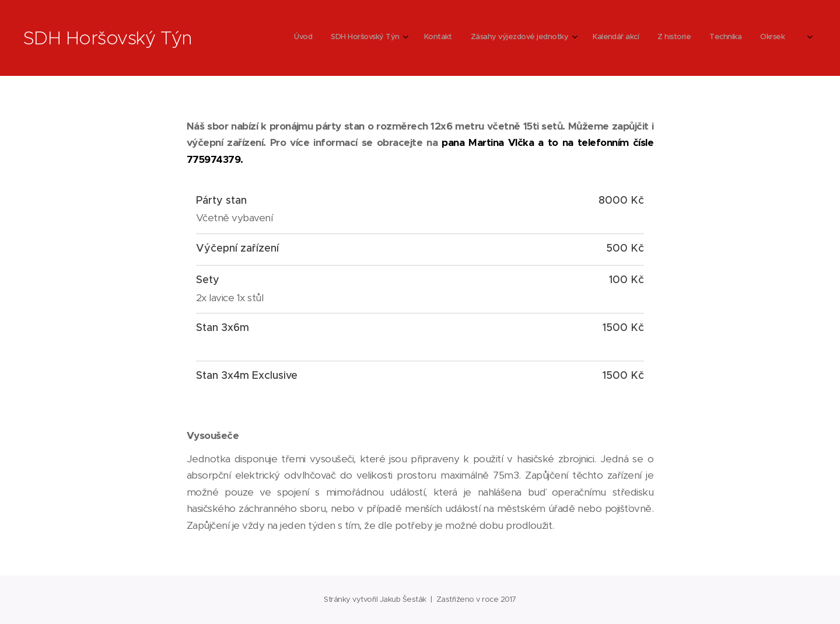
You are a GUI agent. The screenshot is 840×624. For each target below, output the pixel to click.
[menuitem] (597, 38)
